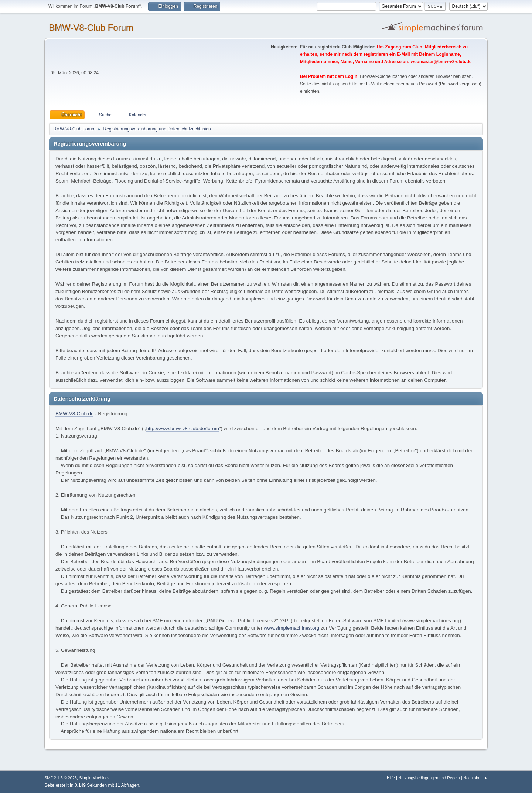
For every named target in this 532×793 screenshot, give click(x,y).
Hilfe (391, 778)
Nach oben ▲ (475, 778)
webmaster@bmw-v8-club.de (441, 62)
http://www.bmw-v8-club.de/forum (183, 428)
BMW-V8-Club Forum (91, 28)
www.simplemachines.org (291, 628)
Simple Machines (94, 778)
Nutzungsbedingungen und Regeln (429, 778)
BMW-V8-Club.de (74, 414)
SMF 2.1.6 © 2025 (61, 778)
